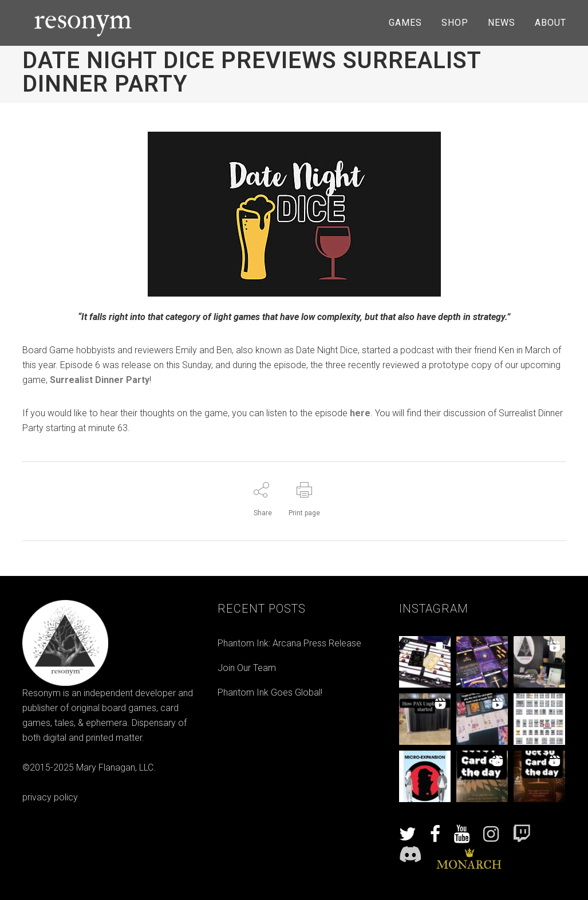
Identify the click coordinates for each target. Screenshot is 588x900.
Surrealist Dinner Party (100, 380)
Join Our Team (247, 668)
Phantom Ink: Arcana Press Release (289, 643)
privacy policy (50, 797)
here (360, 413)
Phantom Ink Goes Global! (270, 692)
